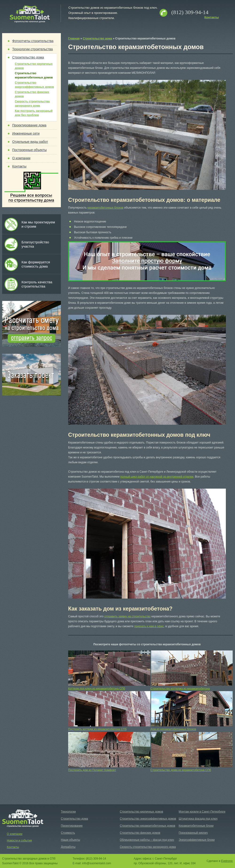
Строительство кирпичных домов (34, 66)
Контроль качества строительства (37, 284)
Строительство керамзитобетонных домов (34, 75)
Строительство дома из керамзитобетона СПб (181, 770)
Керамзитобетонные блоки (196, 826)
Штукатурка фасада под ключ (198, 819)
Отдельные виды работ (30, 142)
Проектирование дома (29, 125)
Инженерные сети (26, 133)
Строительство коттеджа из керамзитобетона (180, 689)
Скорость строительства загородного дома (32, 104)
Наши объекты (70, 840)
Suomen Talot (30, 14)
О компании (21, 158)
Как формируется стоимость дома (36, 264)
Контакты (212, 17)
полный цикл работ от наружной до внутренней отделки (157, 477)
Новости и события (19, 841)
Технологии (68, 812)
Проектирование (72, 826)
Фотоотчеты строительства (33, 41)
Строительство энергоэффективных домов (34, 85)
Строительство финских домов (32, 94)
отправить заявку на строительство (127, 616)
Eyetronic (227, 861)
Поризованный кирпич (193, 833)
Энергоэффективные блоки (197, 840)
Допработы (68, 847)
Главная (74, 39)
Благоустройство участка (35, 244)
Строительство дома (28, 57)
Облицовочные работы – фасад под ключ (147, 840)
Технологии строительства (33, 49)
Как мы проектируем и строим (38, 224)
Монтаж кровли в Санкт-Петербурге (202, 812)
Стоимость (68, 833)
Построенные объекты (29, 150)
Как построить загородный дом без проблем (34, 113)
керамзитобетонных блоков (105, 208)
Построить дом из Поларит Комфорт (92, 770)
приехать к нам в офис (149, 626)
